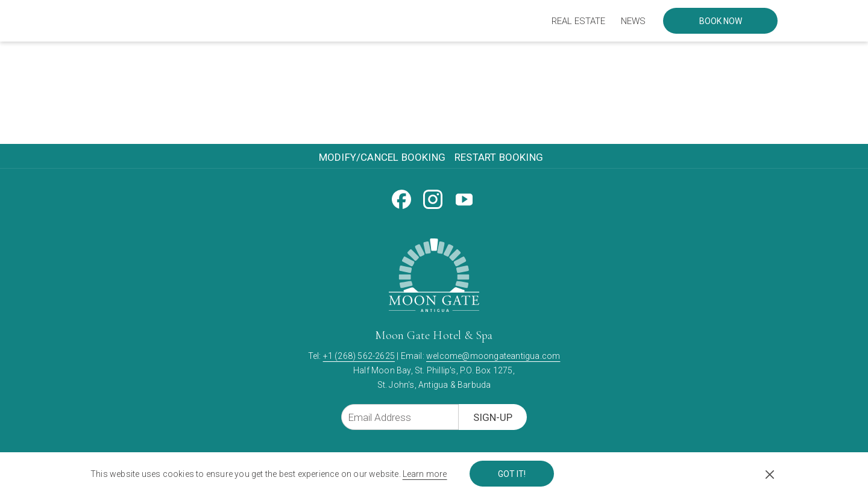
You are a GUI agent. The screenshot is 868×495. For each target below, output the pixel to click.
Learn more (425, 474)
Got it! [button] (512, 474)
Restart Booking (499, 157)
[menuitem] (578, 21)
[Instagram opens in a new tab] (433, 198)
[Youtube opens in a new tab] (464, 198)
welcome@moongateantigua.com (493, 356)
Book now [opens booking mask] (721, 21)
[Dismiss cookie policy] (770, 474)
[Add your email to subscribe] (400, 417)
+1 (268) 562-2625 (359, 356)
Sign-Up (493, 417)
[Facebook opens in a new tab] (401, 198)
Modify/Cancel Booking (382, 157)
